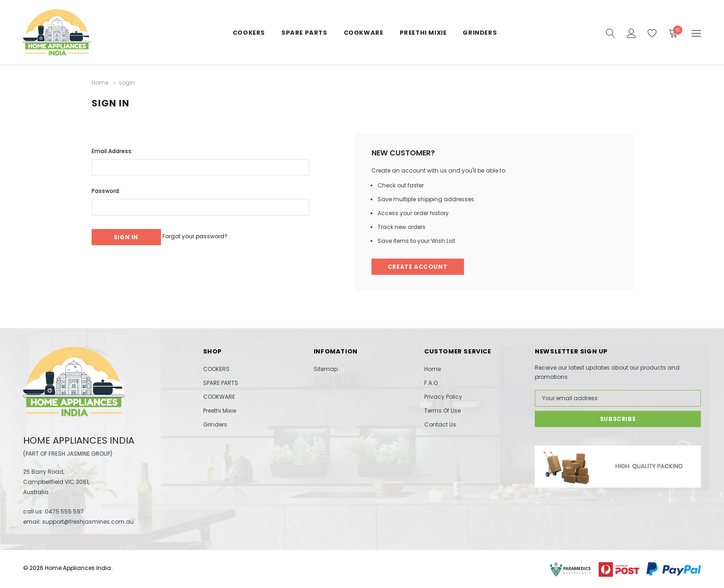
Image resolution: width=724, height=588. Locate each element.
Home (433, 368)
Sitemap (326, 368)
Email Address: (112, 148)
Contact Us (440, 424)
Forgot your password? (209, 233)
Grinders (480, 33)
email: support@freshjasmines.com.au (78, 521)
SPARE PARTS (304, 33)
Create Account (419, 265)
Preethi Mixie (423, 33)
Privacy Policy (443, 396)
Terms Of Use (442, 410)
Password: (106, 188)
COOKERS (249, 33)
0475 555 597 (64, 511)
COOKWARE (364, 33)
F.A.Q (431, 382)
